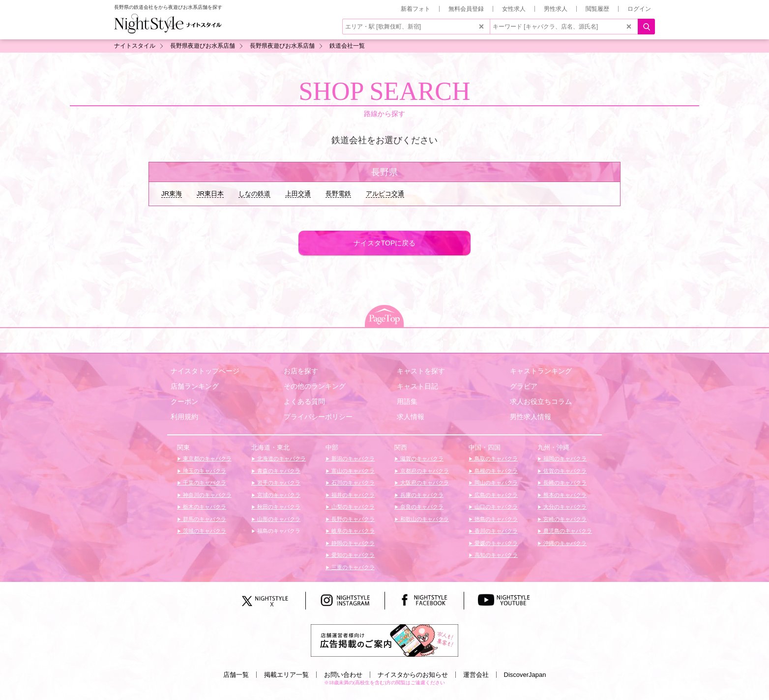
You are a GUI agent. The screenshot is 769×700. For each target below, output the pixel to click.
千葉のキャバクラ (204, 483)
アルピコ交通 (385, 194)
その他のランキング (315, 386)
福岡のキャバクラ (564, 458)
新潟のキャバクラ (352, 458)
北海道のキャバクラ (281, 458)
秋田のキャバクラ (278, 507)
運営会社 (476, 675)
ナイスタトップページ (205, 371)
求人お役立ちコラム (541, 401)
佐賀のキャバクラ (564, 471)
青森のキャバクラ (278, 471)
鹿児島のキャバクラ (567, 531)
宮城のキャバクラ (278, 495)
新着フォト (415, 9)
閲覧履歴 (597, 9)
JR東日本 (210, 194)
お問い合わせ (343, 675)
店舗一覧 (236, 675)
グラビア (524, 386)
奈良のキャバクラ (421, 507)
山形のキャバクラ (278, 519)
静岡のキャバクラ (352, 543)
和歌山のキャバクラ (424, 519)
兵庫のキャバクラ (421, 495)
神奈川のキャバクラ (207, 495)
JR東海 (172, 194)
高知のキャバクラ (495, 555)
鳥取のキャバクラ (495, 458)
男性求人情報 (531, 417)
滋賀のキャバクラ (421, 458)
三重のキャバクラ (352, 567)
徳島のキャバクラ (495, 519)
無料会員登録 (466, 9)
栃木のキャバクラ (204, 507)
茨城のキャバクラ (204, 531)
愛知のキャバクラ (352, 555)
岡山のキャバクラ (495, 483)
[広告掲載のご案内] (384, 639)
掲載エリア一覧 (286, 675)
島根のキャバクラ (495, 471)
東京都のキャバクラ (207, 458)
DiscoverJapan (525, 675)
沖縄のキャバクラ (564, 543)
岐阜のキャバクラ (352, 531)
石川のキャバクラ (352, 483)
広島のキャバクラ (495, 495)
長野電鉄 (338, 194)
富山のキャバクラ (352, 471)
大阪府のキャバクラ (424, 483)
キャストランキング (541, 371)
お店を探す (301, 371)
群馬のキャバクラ (204, 519)
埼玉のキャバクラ (204, 471)
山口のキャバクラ (495, 507)
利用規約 (184, 417)
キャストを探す (421, 371)
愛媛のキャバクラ (495, 543)
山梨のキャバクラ (352, 507)
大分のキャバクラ (564, 507)
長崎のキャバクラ (564, 483)
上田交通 (298, 194)
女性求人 (514, 9)
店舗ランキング (195, 386)
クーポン (184, 401)
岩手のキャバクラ (278, 483)
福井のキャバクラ (352, 495)
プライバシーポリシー (318, 417)
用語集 (407, 401)
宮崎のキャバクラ (564, 519)
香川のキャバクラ (495, 531)
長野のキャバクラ (352, 519)
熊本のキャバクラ (564, 495)
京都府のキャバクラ (424, 471)
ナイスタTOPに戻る (385, 243)
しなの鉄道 (254, 194)
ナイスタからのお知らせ (413, 675)
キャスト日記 (417, 386)
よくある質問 (304, 401)
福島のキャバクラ (278, 531)
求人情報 (411, 417)
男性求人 (556, 9)
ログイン (639, 9)
